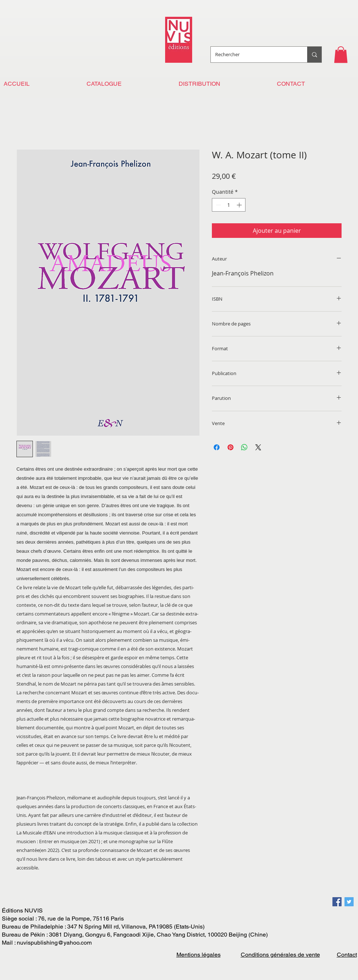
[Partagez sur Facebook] (217, 447)
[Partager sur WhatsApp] (244, 447)
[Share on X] (258, 447)
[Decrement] (218, 205)
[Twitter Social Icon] (349, 902)
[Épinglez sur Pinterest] (231, 447)
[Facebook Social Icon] (337, 902)
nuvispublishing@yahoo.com (54, 943)
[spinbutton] (229, 205)
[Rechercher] (254, 55)
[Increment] (240, 205)
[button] (341, 55)
